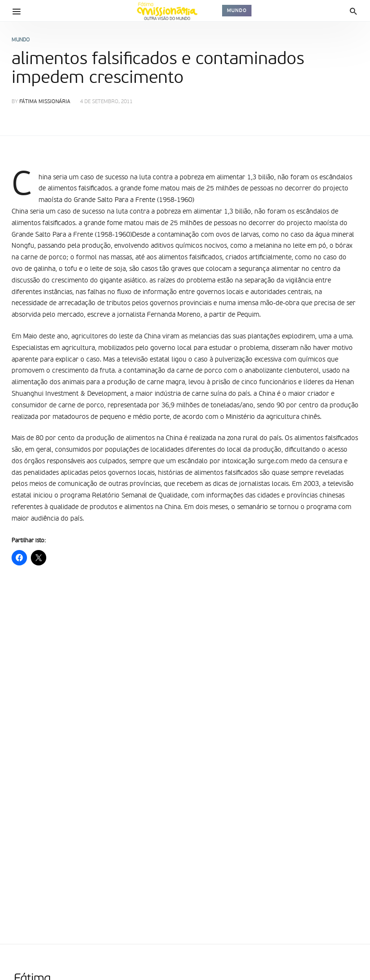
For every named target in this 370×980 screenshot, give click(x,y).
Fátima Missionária (45, 102)
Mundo (237, 11)
